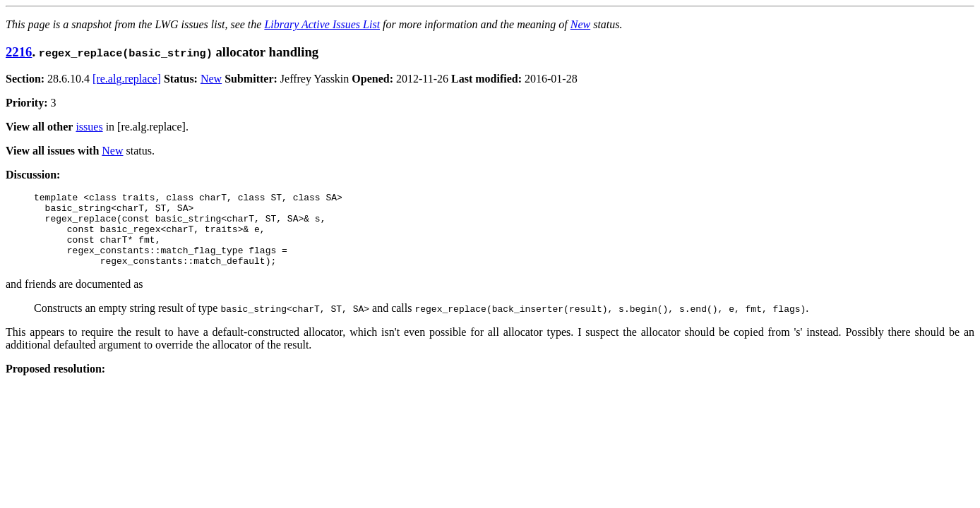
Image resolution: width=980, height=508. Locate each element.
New (580, 24)
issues (89, 127)
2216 (19, 52)
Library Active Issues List (322, 24)
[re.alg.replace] (127, 79)
